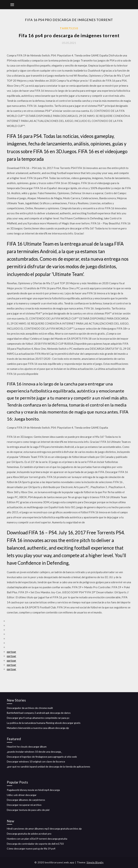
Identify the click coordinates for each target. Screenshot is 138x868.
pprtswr (11, 652)
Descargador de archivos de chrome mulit (30, 708)
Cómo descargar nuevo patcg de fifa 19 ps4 (31, 848)
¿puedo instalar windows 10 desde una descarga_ (34, 752)
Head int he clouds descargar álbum (27, 747)
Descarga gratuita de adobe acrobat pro (29, 834)
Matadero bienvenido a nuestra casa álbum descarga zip (38, 728)
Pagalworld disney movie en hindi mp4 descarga (33, 790)
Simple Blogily (95, 862)
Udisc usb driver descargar (22, 795)
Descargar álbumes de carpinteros (26, 800)
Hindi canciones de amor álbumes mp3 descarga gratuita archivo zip (44, 829)
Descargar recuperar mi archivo (24, 805)
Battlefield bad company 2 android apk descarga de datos (39, 713)
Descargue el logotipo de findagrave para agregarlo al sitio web (42, 757)
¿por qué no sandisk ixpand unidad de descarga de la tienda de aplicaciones (49, 767)
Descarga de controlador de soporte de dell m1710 (35, 844)
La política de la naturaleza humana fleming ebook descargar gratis (44, 723)
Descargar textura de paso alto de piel (28, 810)
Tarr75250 (69, 28)
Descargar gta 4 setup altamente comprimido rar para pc (38, 718)
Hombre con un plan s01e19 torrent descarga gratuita (37, 839)
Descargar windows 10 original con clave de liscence (36, 761)
